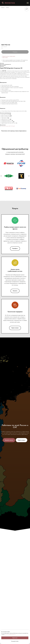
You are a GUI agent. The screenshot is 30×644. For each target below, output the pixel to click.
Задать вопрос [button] (5, 58)
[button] (9, 440)
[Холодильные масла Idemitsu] (9, 163)
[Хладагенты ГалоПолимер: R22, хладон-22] (21, 189)
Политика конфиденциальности (10, 634)
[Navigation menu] (28, 3)
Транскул (3, 8)
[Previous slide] (1, 176)
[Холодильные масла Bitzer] (9, 176)
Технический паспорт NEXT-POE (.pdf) (8, 126)
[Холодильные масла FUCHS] (21, 163)
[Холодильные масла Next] (9, 189)
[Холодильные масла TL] (21, 176)
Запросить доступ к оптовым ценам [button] (9, 56)
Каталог (7, 8)
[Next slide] (29, 176)
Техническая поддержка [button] (15, 312)
